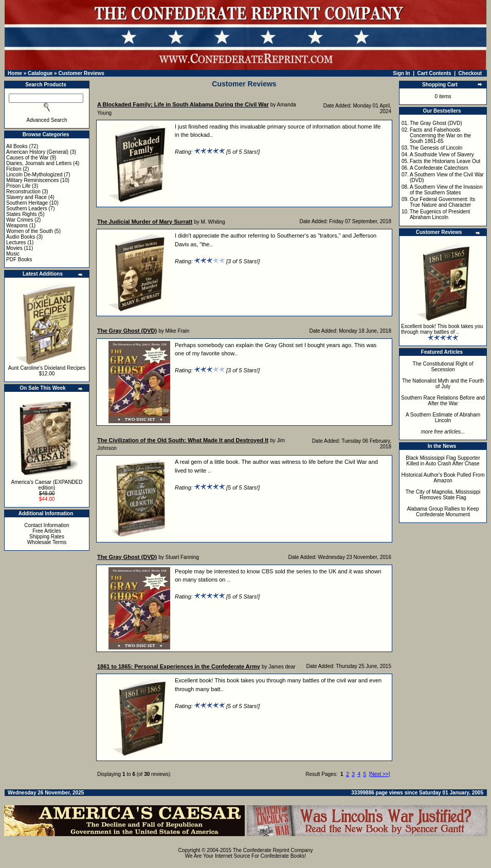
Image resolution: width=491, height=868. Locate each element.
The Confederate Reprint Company (273, 850)
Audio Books (21, 237)
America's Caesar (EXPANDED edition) (47, 485)
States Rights (21, 214)
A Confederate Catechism (439, 168)
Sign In (401, 73)
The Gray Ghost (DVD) (436, 123)
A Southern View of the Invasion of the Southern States (446, 190)
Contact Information (47, 525)
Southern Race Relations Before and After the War (443, 401)
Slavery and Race (26, 197)
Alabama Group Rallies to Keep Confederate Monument (443, 512)
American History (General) (37, 152)
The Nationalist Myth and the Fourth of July (443, 384)
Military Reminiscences (32, 180)
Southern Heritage (27, 203)
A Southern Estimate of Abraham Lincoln (443, 418)
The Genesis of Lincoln (436, 148)
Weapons (17, 225)
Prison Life (18, 186)
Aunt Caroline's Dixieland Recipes (47, 368)
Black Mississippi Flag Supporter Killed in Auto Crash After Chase (443, 461)
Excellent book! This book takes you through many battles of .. (442, 329)
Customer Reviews (81, 73)
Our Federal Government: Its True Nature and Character (442, 202)
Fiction (14, 169)
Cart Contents (434, 73)
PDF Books (19, 259)
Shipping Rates (47, 537)
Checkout (470, 73)
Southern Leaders (27, 209)
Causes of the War (27, 158)
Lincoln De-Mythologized (34, 175)
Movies (14, 248)
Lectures (16, 242)
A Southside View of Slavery (442, 155)
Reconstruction (23, 192)
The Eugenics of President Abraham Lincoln (440, 214)
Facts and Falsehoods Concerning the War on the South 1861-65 (440, 135)
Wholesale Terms (47, 542)
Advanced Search (47, 120)
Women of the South (30, 231)
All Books (17, 146)
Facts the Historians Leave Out (445, 161)
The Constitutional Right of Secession (443, 367)
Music (13, 254)
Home (15, 73)
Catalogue (40, 73)
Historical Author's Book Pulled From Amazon (443, 478)
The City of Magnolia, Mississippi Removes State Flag (443, 495)
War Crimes (20, 220)
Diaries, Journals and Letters (39, 163)
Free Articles (47, 531)
